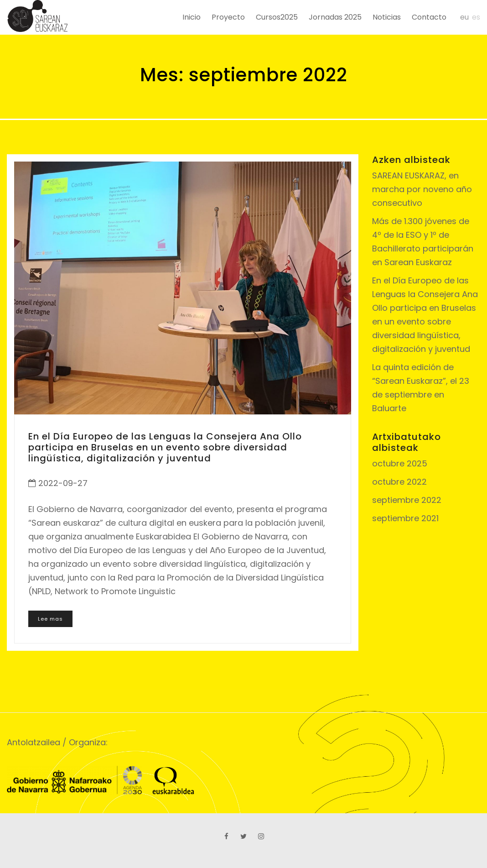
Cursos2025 (277, 17)
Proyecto (228, 17)
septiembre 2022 (407, 500)
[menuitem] (461, 17)
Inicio (192, 17)
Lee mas (50, 619)
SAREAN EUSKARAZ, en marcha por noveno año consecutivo (422, 189)
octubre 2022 (399, 482)
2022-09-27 (63, 483)
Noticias (387, 17)
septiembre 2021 (405, 518)
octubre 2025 (400, 463)
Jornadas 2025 (335, 17)
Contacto (429, 17)
